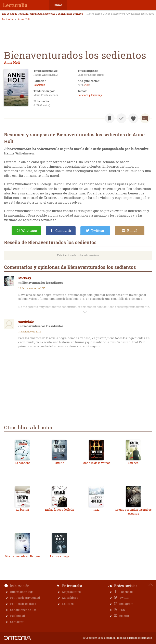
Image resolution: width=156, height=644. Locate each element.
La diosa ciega (60, 556)
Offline (60, 463)
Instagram (126, 604)
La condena (23, 463)
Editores (68, 604)
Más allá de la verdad (96, 463)
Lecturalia (8, 19)
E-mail (132, 231)
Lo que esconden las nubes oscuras (133, 512)
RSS (122, 610)
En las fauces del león (60, 510)
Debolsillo (39, 85)
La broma (23, 510)
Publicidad (17, 616)
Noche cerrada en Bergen (23, 556)
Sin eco (133, 463)
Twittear (98, 231)
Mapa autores (71, 592)
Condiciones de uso (23, 610)
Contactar (17, 622)
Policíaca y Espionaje (90, 95)
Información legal (22, 592)
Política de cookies (23, 604)
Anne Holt (24, 19)
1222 (96, 510)
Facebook (126, 592)
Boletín (124, 616)
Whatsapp (29, 231)
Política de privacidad (25, 598)
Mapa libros (70, 598)
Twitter (124, 598)
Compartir (63, 231)
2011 (87, 85)
